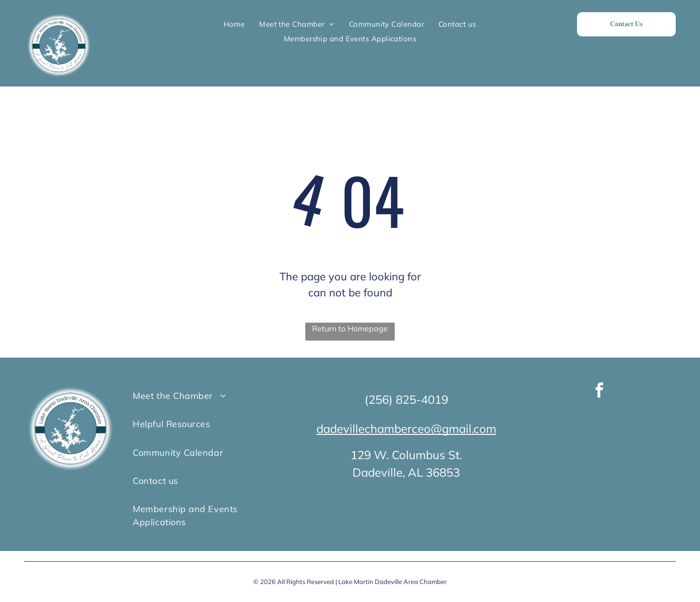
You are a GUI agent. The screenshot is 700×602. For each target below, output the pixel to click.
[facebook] (599, 392)
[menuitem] (234, 24)
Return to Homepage (350, 328)
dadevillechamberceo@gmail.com (406, 429)
